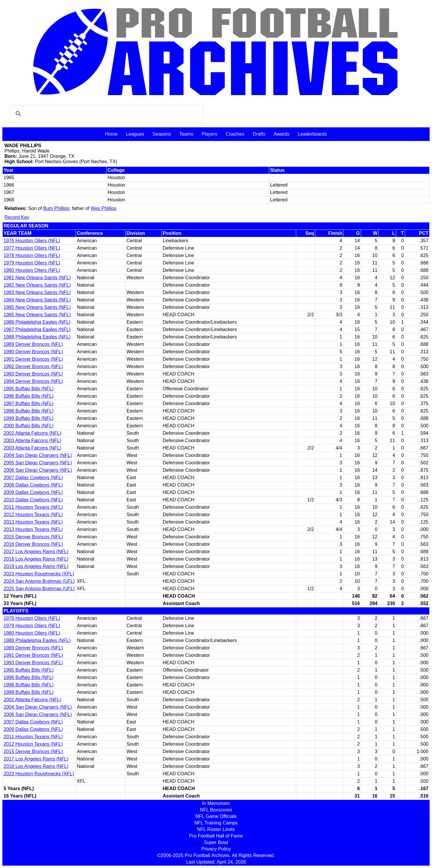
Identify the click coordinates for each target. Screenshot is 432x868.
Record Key (17, 217)
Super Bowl (216, 842)
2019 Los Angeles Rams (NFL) (36, 566)
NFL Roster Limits (216, 829)
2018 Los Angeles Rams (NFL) (36, 559)
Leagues (135, 134)
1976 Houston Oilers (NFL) (32, 241)
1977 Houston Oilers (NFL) (32, 248)
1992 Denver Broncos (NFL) (33, 366)
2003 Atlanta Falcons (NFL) (32, 441)
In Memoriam (216, 803)
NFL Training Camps (216, 823)
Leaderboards (312, 134)
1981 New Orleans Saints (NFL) (37, 278)
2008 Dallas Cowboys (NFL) (33, 485)
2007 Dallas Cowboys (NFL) (33, 478)
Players (209, 134)
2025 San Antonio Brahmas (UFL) (39, 589)
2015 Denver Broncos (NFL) (33, 537)
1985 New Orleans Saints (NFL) (37, 307)
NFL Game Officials (216, 816)
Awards (282, 134)
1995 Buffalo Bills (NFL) (29, 389)
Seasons (162, 134)
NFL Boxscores (216, 810)
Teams (186, 134)
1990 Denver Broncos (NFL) (33, 352)
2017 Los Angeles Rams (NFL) (36, 552)
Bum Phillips (56, 208)
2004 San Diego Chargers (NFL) (38, 455)
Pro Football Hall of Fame (216, 836)
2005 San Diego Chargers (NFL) (38, 463)
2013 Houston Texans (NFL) (33, 522)
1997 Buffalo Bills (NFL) (29, 403)
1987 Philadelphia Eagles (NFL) (37, 329)
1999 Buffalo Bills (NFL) (29, 418)
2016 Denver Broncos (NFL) (33, 544)
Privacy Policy (216, 849)
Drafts (259, 134)
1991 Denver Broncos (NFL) (33, 359)
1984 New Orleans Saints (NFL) (37, 300)
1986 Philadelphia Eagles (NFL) (37, 322)
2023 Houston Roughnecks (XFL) (39, 574)
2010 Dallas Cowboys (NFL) (33, 500)
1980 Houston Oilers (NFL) (32, 270)
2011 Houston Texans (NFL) (33, 507)
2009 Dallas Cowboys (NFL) (33, 492)
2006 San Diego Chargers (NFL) (38, 470)
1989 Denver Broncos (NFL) (33, 344)
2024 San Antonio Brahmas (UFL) (39, 581)
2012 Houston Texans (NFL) (33, 515)
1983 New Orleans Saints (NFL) (37, 292)
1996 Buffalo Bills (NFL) (29, 396)
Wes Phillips (104, 208)
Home (111, 134)
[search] (106, 114)
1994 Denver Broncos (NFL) (33, 381)
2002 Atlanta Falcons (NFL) (32, 433)
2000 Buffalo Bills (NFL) (29, 426)
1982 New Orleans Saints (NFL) (37, 285)
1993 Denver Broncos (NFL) (33, 374)
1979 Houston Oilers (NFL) (32, 263)
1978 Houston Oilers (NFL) (32, 255)
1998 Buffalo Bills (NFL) (29, 411)
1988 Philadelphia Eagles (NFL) (37, 337)
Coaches (235, 134)
